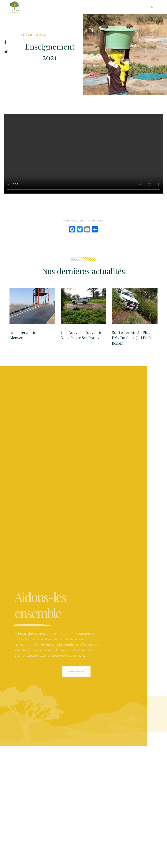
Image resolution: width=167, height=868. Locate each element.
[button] (69, 671)
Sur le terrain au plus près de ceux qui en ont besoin (133, 338)
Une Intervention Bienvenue (24, 335)
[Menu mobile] (153, 7)
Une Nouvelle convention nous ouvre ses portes (83, 335)
